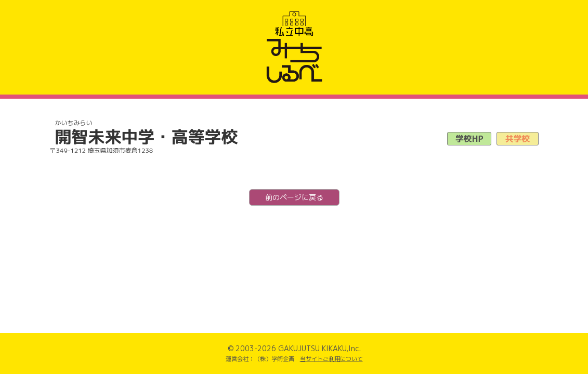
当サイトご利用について (331, 359)
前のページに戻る (294, 197)
